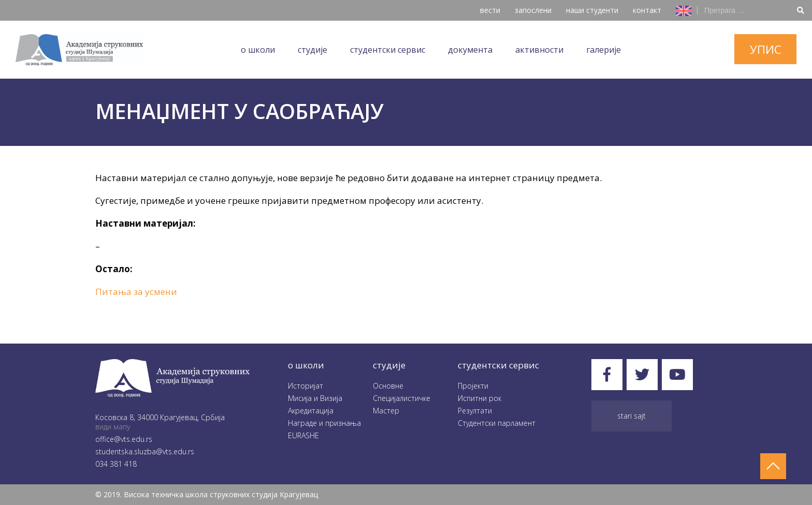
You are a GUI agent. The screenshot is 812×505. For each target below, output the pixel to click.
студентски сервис (498, 365)
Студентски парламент (497, 423)
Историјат (306, 386)
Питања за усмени (136, 292)
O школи (258, 50)
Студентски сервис (388, 50)
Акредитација (311, 411)
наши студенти (592, 10)
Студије (313, 50)
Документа (470, 50)
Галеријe (604, 50)
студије (389, 365)
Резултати (475, 411)
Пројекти (473, 386)
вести (490, 10)
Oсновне (388, 386)
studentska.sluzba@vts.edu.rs (145, 451)
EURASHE (303, 435)
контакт (647, 10)
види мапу (113, 427)
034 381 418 (116, 464)
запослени (533, 10)
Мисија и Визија (315, 398)
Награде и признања (324, 423)
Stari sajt (632, 416)
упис (766, 49)
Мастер (386, 411)
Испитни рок (480, 398)
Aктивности (539, 50)
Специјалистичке (402, 398)
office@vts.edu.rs (124, 439)
